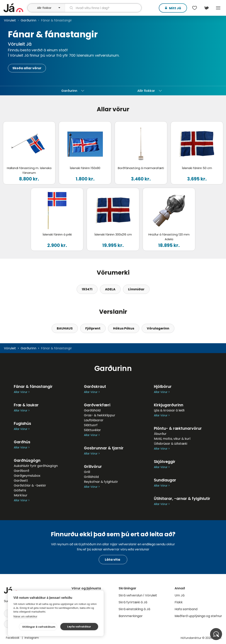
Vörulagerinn (158, 328)
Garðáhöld (92, 410)
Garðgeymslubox (27, 476)
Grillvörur (93, 467)
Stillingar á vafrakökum (39, 627)
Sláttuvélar (92, 430)
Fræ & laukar (26, 405)
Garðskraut (95, 387)
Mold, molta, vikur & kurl (172, 439)
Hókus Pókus (124, 328)
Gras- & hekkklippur (100, 415)
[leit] (103, 8)
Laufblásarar (94, 420)
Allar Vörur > (22, 392)
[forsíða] (15, 8)
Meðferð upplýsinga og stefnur (198, 616)
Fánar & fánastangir (33, 387)
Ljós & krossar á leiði (169, 410)
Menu (218, 8)
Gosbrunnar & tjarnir (104, 448)
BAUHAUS (65, 328)
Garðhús (22, 442)
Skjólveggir (165, 462)
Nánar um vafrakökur (25, 616)
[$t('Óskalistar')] (194, 8)
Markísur (21, 495)
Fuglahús (22, 424)
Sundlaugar (165, 480)
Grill (87, 472)
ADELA (110, 289)
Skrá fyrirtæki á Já (133, 602)
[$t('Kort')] (206, 8)
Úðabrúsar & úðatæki (171, 444)
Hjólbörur (163, 387)
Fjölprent (93, 328)
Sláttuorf (91, 425)
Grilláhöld (91, 477)
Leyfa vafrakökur (79, 627)
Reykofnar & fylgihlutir (101, 482)
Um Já (179, 595)
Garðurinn (28, 20)
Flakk (179, 602)
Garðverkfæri (97, 405)
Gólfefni (20, 490)
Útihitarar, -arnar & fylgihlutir (182, 499)
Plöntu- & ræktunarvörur (178, 428)
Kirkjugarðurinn (169, 405)
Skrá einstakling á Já (134, 609)
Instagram (32, 638)
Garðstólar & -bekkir (30, 485)
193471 (87, 289)
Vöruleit (10, 20)
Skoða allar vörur (27, 68)
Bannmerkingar (131, 616)
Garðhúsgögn (27, 460)
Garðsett (21, 481)
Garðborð (21, 471)
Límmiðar (136, 289)
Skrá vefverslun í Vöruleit (138, 595)
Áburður (160, 434)
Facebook (13, 638)
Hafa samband (186, 609)
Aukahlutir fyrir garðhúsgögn (36, 466)
